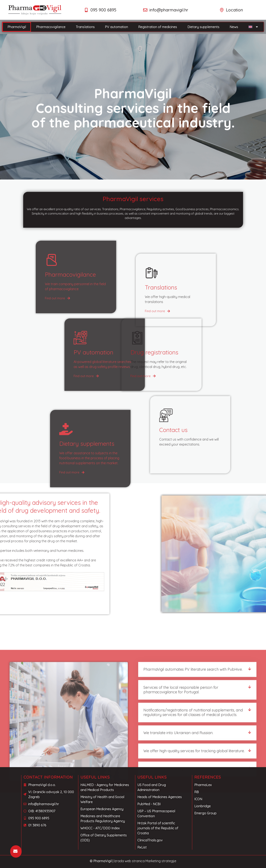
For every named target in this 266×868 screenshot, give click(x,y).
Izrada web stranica (129, 861)
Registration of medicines (158, 27)
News (234, 27)
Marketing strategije (161, 861)
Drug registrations (103, 352)
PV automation (116, 27)
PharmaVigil (17, 27)
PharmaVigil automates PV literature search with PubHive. (193, 761)
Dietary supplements (203, 27)
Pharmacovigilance (51, 27)
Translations (85, 27)
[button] (197, 761)
